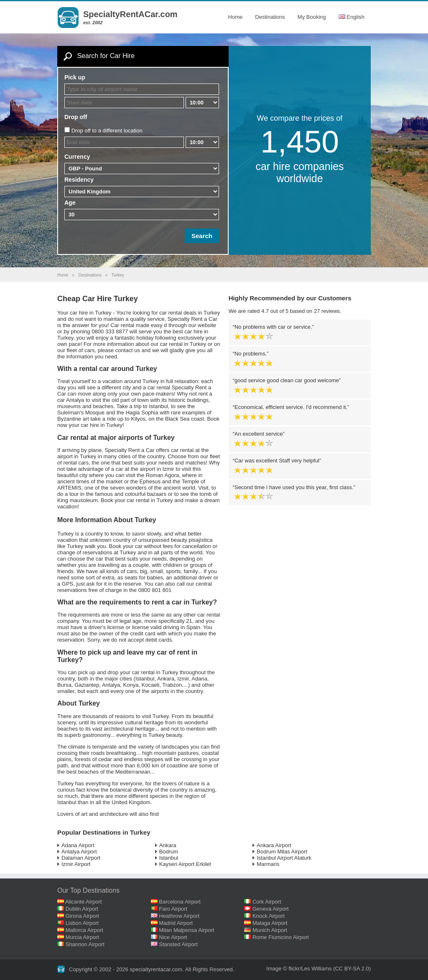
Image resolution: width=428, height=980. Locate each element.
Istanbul (169, 858)
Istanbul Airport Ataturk (284, 858)
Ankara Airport (274, 845)
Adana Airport (78, 845)
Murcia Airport (82, 937)
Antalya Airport (79, 852)
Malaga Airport (270, 923)
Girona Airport (82, 916)
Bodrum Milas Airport (282, 852)
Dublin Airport (82, 909)
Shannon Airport (85, 944)
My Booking (312, 17)
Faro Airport (173, 909)
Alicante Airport (83, 902)
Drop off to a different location (107, 131)
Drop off (76, 117)
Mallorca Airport (84, 930)
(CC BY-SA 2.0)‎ (352, 969)
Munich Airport (270, 930)
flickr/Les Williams (310, 969)
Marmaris (268, 864)
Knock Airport (269, 916)
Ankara (168, 845)
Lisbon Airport (82, 923)
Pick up (75, 77)
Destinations (270, 17)
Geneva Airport (271, 909)
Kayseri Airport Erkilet (185, 864)
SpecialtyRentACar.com (130, 14)
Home (236, 17)
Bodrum (169, 852)
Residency (79, 180)
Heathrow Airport (179, 916)
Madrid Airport (176, 923)
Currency (77, 157)
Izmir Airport (76, 864)
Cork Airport (267, 902)
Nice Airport (173, 937)
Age (70, 203)
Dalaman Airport (81, 858)
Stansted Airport (178, 944)
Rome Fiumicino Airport (281, 937)
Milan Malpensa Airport (186, 930)
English (352, 17)
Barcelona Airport (180, 902)
